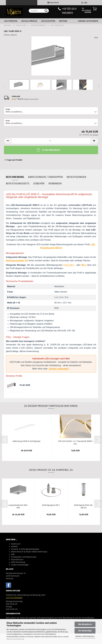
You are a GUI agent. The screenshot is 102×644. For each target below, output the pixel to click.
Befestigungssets (18, 183)
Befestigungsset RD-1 (51, 505)
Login (84, 3)
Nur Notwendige (85, 631)
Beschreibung (15, 177)
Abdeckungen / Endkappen (45, 177)
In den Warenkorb (48, 150)
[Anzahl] (51, 141)
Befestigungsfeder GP (17, 261)
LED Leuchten (48, 21)
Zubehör (39, 183)
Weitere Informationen (85, 636)
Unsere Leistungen (88, 21)
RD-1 (84, 265)
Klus (96, 38)
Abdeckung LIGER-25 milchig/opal (26, 441)
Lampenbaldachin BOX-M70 (18, 506)
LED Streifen (11, 21)
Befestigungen (76, 177)
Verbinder (55, 183)
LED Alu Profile (29, 21)
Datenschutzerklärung (15, 639)
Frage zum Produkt (14, 160)
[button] (98, 86)
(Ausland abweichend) (31, 99)
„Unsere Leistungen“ (59, 369)
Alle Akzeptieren (85, 624)
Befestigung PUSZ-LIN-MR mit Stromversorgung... (84, 506)
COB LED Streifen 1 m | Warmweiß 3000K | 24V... (76, 442)
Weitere (63, 21)
